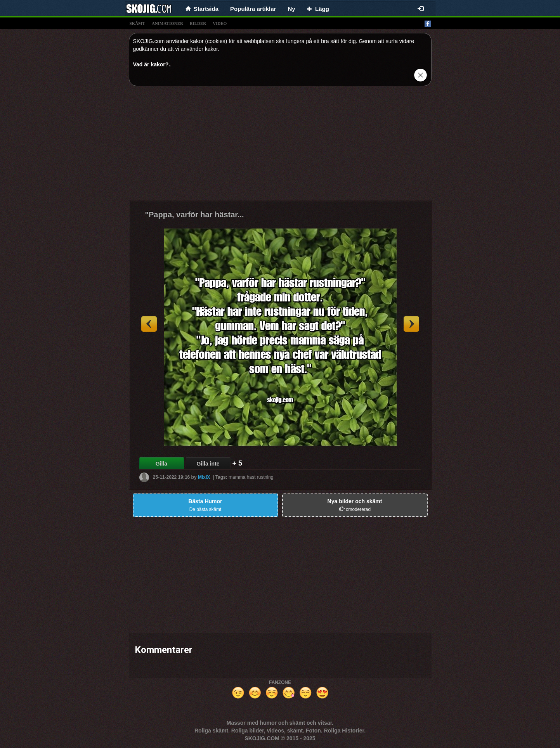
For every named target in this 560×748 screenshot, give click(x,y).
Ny (291, 9)
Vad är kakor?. (152, 64)
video (220, 23)
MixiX (204, 477)
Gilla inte (208, 464)
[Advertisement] (280, 146)
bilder (198, 23)
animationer (167, 23)
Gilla (161, 464)
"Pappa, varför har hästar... (195, 215)
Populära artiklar (253, 9)
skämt (137, 23)
